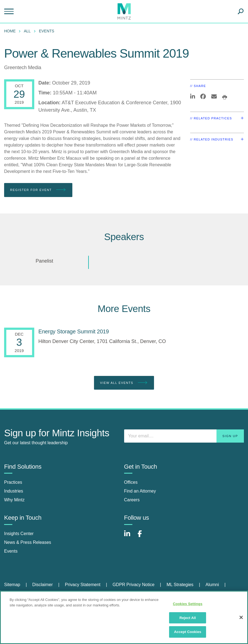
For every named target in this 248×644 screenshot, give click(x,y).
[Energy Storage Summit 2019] (74, 331)
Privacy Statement (83, 585)
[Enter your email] (184, 436)
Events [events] (11, 551)
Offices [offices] (131, 482)
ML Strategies (180, 585)
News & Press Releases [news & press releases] (28, 542)
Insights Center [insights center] (19, 534)
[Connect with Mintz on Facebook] (143, 537)
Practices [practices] (13, 482)
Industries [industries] (14, 491)
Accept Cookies (188, 632)
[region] (124, 617)
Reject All (188, 618)
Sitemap (12, 585)
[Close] (241, 617)
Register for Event (38, 190)
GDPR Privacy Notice (134, 585)
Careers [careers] (132, 500)
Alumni (212, 585)
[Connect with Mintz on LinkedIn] (130, 537)
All (27, 31)
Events (47, 31)
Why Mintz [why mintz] (14, 500)
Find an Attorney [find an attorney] (140, 491)
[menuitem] (11, 31)
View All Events (124, 383)
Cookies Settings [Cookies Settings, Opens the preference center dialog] (188, 604)
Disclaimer (43, 585)
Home (10, 31)
